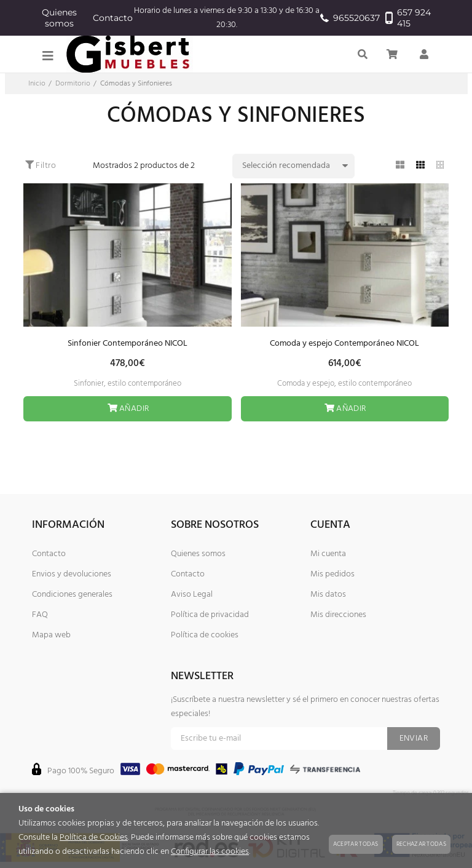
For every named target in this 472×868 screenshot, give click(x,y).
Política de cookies (205, 635)
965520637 (347, 18)
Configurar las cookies (210, 852)
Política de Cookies (94, 838)
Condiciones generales (72, 595)
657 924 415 (408, 18)
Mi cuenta (328, 554)
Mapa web (51, 635)
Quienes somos (59, 18)
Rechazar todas (421, 844)
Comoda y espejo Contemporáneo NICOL (344, 344)
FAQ (40, 615)
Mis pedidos (332, 574)
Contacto (113, 18)
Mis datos (328, 595)
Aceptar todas (356, 844)
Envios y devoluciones (72, 574)
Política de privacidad (210, 615)
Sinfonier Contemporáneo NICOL (128, 344)
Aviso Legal (192, 595)
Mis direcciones (338, 615)
